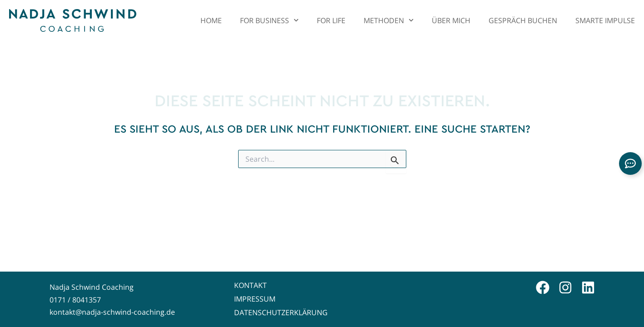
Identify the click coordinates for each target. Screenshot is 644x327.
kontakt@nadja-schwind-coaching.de (112, 312)
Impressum (255, 299)
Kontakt (250, 285)
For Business (269, 20)
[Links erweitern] (630, 163)
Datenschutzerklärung (281, 312)
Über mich (451, 20)
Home (211, 20)
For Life (331, 20)
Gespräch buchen (523, 20)
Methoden (389, 20)
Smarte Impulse (605, 20)
